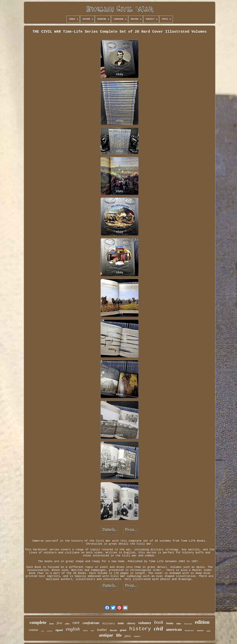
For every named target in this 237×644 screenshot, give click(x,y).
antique (106, 635)
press (128, 636)
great (123, 630)
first (59, 623)
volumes (145, 623)
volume (33, 630)
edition (202, 622)
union (209, 631)
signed (59, 630)
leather (102, 630)
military (109, 624)
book (159, 622)
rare (76, 622)
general (50, 631)
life (119, 635)
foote (52, 624)
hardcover (189, 630)
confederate (91, 623)
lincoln (113, 630)
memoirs (200, 631)
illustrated (188, 624)
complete (38, 622)
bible (179, 624)
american (174, 629)
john (67, 624)
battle (121, 623)
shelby (85, 630)
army (43, 631)
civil (158, 629)
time (92, 631)
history (140, 629)
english (73, 629)
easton (137, 636)
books (170, 623)
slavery (131, 623)
